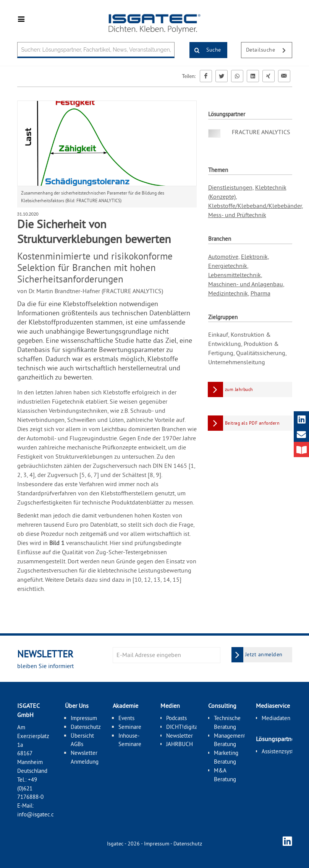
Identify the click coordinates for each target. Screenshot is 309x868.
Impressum (84, 718)
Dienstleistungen (230, 187)
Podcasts (176, 718)
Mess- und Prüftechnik (237, 215)
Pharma (260, 293)
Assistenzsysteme (283, 751)
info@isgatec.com (39, 814)
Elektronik (254, 256)
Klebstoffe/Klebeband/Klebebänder (255, 206)
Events (126, 718)
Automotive (223, 256)
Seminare (130, 726)
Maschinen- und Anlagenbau (246, 284)
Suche (205, 50)
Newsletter (180, 735)
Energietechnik (228, 266)
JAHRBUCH (180, 744)
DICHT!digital (183, 726)
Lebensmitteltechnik (235, 275)
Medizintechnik (228, 293)
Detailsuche (269, 50)
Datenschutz (86, 726)
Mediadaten (276, 718)
